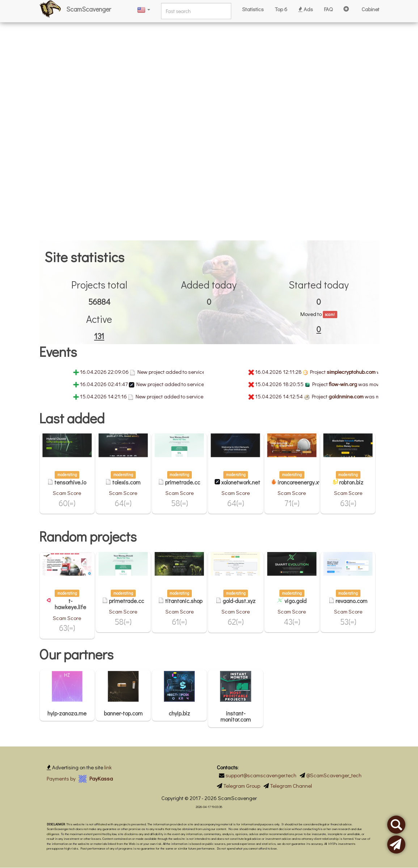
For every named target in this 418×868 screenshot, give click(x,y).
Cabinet (370, 9)
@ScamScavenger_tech (334, 775)
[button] (144, 9)
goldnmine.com (356, 396)
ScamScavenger (89, 9)
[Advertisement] (209, 51)
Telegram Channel (291, 786)
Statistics (253, 9)
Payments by (80, 778)
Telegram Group (242, 786)
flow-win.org (353, 384)
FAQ (328, 9)
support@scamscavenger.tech (261, 775)
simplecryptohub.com (361, 372)
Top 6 (281, 9)
